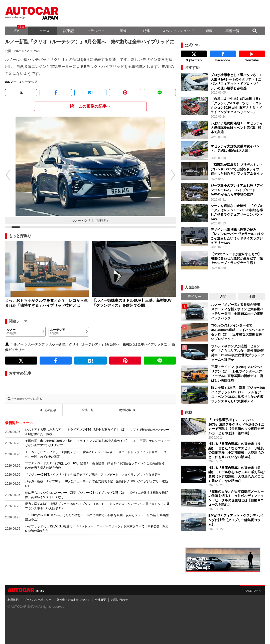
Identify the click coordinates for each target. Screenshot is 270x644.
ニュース (43, 31)
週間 (223, 296)
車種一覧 (232, 31)
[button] (176, 175)
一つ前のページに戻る (27, 399)
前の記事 (50, 410)
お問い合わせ (119, 600)
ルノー (12, 82)
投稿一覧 (88, 410)
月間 (251, 296)
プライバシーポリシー (38, 600)
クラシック (96, 31)
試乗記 (69, 31)
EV (17, 31)
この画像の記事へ (94, 106)
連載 (209, 31)
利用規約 (13, 600)
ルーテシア (29, 82)
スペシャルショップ (178, 31)
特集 (147, 31)
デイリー (194, 296)
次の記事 (125, 410)
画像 (123, 31)
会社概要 (100, 600)
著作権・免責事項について (73, 600)
